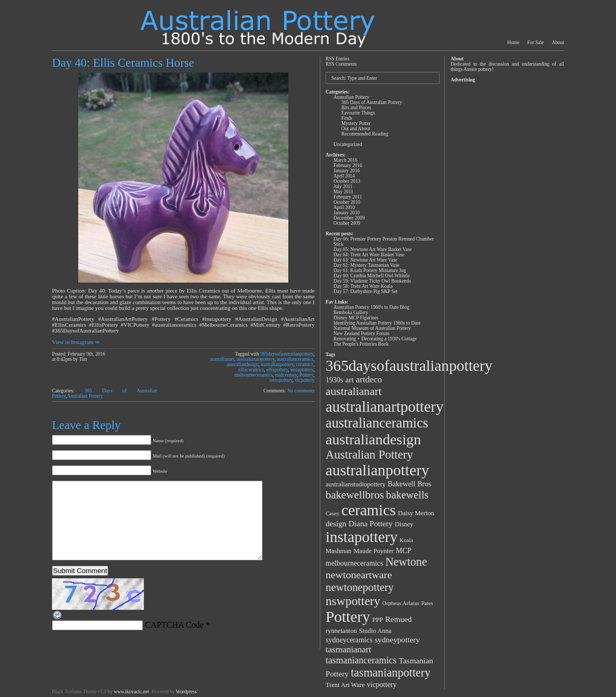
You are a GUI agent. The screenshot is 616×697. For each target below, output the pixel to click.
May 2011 (343, 192)
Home (513, 43)
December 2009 (349, 218)
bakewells (407, 495)
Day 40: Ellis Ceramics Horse (123, 63)
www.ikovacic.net (131, 692)
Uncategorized (348, 144)
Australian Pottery (85, 396)
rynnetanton (341, 631)
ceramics (305, 365)
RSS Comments (341, 64)
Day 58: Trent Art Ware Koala (363, 286)
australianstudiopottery (356, 484)
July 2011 (343, 186)
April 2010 (344, 207)
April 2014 (344, 176)
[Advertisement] (507, 243)
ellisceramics (251, 370)
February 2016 (348, 165)
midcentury (286, 375)
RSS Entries (337, 59)
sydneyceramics (349, 640)
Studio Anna (375, 631)
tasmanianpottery (391, 673)
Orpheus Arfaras (401, 603)
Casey (332, 513)
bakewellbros (355, 495)
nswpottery (353, 601)
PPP (378, 620)
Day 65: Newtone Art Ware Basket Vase (373, 249)
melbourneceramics (253, 375)
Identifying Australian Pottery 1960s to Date (377, 323)
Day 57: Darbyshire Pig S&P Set (366, 292)
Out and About (356, 129)
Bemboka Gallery (351, 313)
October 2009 (347, 223)
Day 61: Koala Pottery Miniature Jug (370, 271)
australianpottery (277, 365)
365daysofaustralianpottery (287, 354)
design (336, 523)
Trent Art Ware (345, 685)
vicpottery (305, 380)
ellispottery (277, 370)
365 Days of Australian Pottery (372, 102)
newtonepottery (360, 587)
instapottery (302, 370)
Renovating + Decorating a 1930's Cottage (375, 339)
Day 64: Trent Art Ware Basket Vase (369, 255)
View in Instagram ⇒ (76, 342)
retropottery (281, 380)
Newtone (406, 562)
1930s (334, 380)
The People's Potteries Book (361, 344)
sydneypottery (397, 639)
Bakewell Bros (409, 484)
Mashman (338, 551)
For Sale (535, 43)
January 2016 (347, 171)
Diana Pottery (371, 523)
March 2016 (345, 160)
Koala (406, 540)
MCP (404, 551)
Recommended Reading (365, 134)
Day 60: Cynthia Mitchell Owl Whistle (372, 276)
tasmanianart (348, 649)
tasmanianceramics (361, 660)
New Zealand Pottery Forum (361, 334)
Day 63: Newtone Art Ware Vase (365, 260)
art (349, 379)
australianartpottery (256, 359)
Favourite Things (358, 113)
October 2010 (347, 202)
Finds (347, 118)
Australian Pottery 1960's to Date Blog (371, 307)
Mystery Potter (356, 123)
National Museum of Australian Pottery (372, 328)
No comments (301, 391)
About (558, 43)
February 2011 (348, 197)
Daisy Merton (416, 513)
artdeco (369, 379)
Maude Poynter (374, 551)
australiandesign (242, 365)
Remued (399, 619)
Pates (427, 603)
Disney (404, 524)
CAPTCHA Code (174, 641)
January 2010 (347, 213)
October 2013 (347, 181)
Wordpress (186, 692)
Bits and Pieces (356, 108)
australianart (222, 359)
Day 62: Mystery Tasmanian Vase (366, 265)
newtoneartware (359, 575)
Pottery (306, 375)
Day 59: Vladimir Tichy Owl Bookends (372, 281)
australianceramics (295, 359)
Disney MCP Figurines (356, 318)
